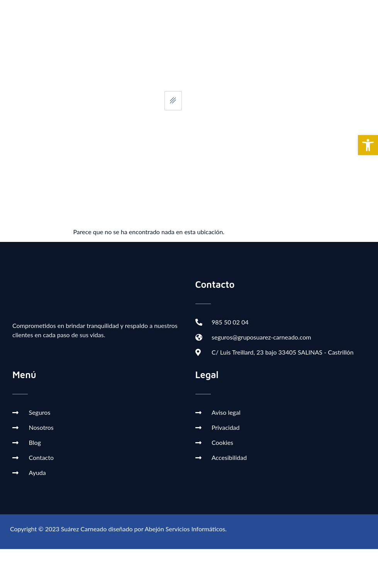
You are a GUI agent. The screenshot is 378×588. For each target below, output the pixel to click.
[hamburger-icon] (173, 101)
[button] (368, 145)
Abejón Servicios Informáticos (185, 529)
